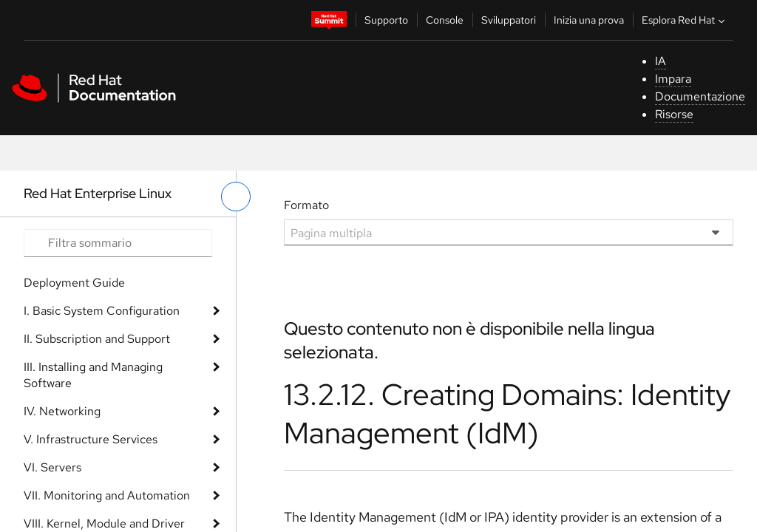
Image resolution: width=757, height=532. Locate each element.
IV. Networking (62, 411)
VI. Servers (52, 467)
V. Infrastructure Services (91, 439)
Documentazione (700, 96)
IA (661, 61)
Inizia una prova (589, 20)
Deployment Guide (74, 283)
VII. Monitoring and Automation (107, 495)
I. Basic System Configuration (102, 311)
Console (445, 20)
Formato (306, 205)
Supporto (386, 20)
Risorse (674, 114)
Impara (673, 79)
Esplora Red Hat (685, 20)
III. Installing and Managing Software (93, 375)
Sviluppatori (509, 20)
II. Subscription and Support (97, 339)
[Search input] (118, 243)
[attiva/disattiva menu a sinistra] (236, 197)
